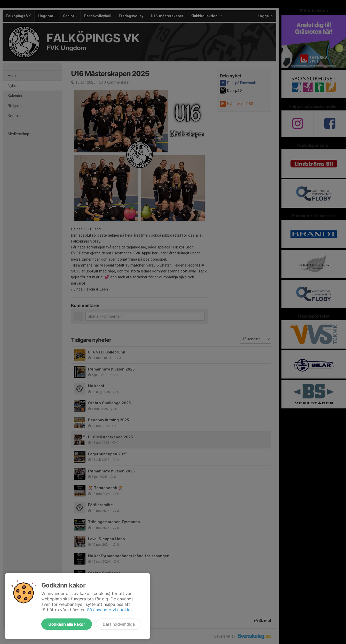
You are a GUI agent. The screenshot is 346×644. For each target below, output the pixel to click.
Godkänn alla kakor (67, 624)
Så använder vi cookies (110, 610)
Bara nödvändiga (119, 624)
